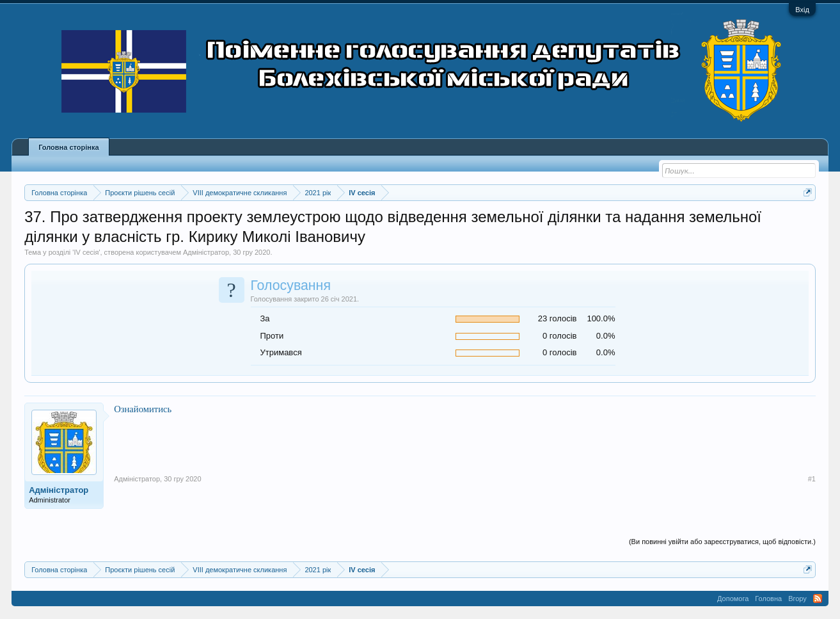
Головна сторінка (68, 147)
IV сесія (86, 252)
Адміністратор (206, 252)
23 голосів (558, 318)
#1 (812, 479)
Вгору (797, 599)
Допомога (733, 599)
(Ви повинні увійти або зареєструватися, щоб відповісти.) (722, 542)
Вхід (802, 10)
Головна (768, 599)
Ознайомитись (143, 409)
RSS (818, 599)
